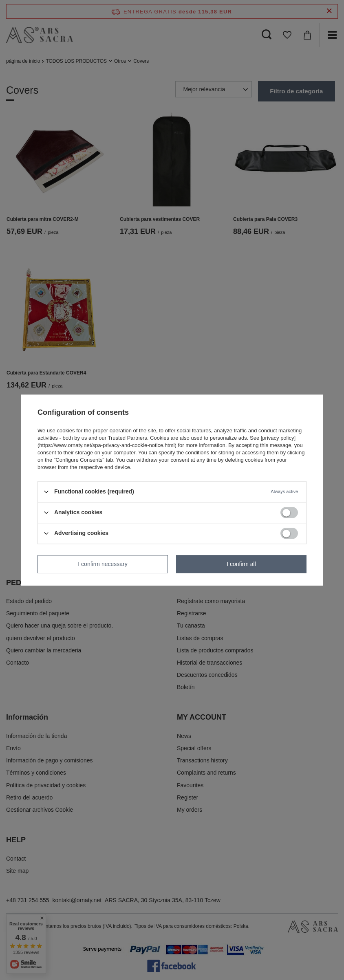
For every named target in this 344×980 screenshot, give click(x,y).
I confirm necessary (103, 564)
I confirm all (241, 564)
